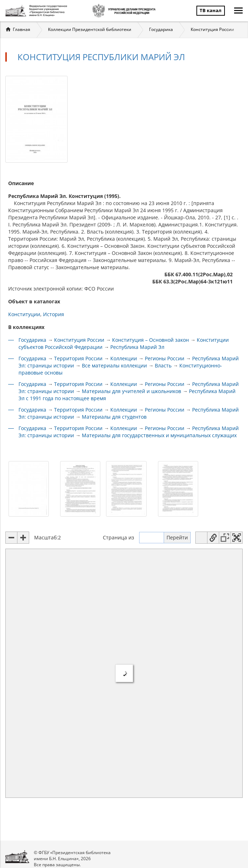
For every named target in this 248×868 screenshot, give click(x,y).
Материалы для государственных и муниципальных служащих (159, 435)
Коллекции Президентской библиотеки (90, 29)
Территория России (78, 358)
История (54, 314)
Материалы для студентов (114, 417)
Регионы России (165, 358)
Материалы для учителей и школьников (131, 391)
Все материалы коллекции (114, 365)
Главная (22, 29)
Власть (163, 365)
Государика (161, 29)
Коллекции (124, 358)
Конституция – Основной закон (151, 340)
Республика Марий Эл (137, 347)
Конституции (24, 314)
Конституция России (212, 29)
